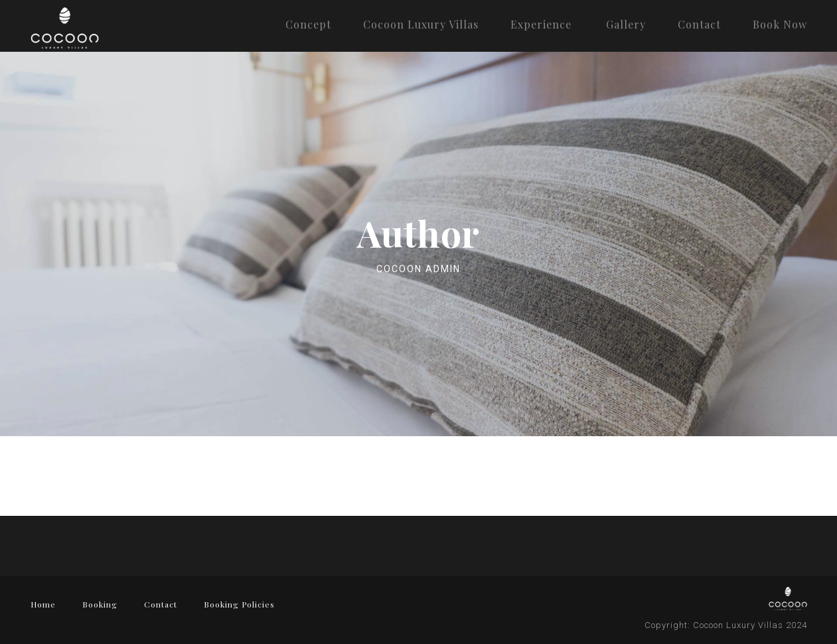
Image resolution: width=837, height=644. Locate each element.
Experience (541, 24)
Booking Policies (239, 604)
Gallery (626, 24)
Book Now (780, 24)
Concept (308, 24)
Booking (100, 604)
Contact (699, 24)
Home (43, 604)
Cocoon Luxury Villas (421, 24)
